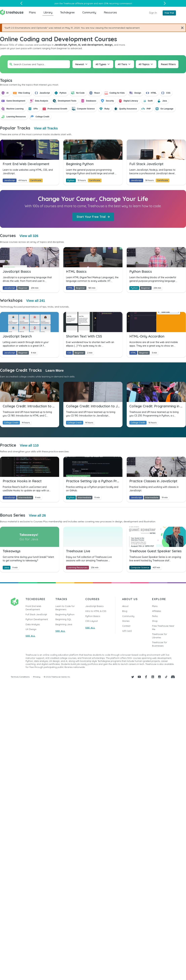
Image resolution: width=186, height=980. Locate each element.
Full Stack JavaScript (36, 614)
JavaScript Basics (94, 606)
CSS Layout (91, 621)
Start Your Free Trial (93, 217)
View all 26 (37, 515)
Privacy (37, 677)
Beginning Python (65, 614)
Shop (155, 621)
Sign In (153, 13)
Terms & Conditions (20, 677)
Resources (110, 12)
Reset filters (168, 64)
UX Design (31, 629)
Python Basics (93, 616)
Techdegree (67, 12)
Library (48, 12)
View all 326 (29, 236)
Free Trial (169, 13)
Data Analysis (33, 624)
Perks (155, 616)
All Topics (144, 64)
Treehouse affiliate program (78, 3)
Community (89, 12)
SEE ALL (30, 636)
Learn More (55, 370)
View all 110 (29, 445)
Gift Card (127, 631)
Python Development (37, 619)
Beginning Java (64, 624)
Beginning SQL (63, 619)
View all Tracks (46, 128)
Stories (126, 621)
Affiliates (157, 611)
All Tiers (122, 64)
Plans (32, 12)
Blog (125, 611)
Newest (80, 64)
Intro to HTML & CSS (96, 611)
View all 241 (36, 301)
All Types (101, 64)
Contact (126, 626)
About (125, 606)
